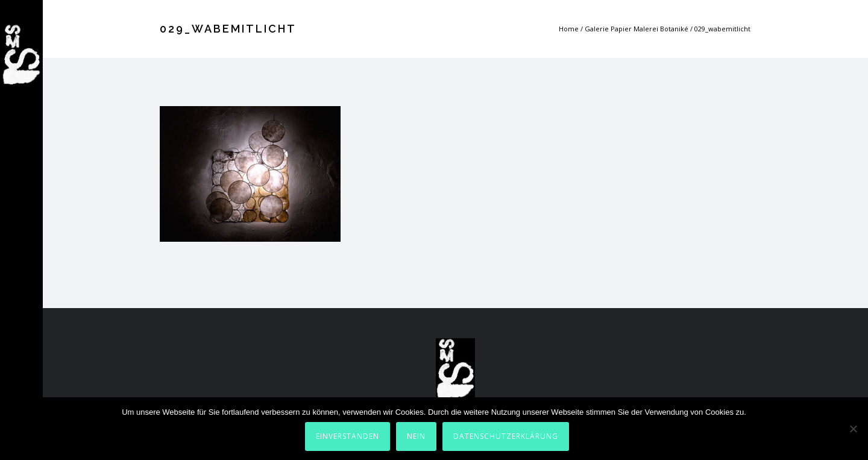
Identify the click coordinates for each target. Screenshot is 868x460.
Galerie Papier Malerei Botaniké (637, 29)
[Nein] (853, 429)
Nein (416, 436)
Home (569, 29)
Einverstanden (348, 436)
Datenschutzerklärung (506, 436)
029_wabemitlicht (722, 29)
